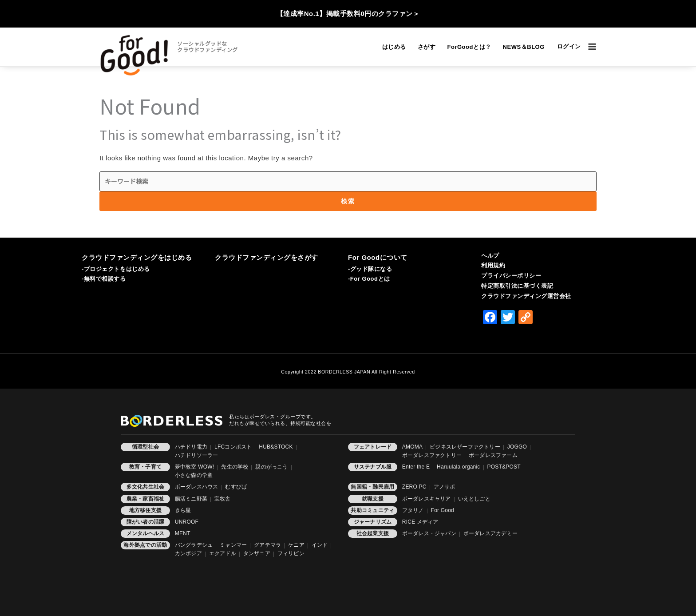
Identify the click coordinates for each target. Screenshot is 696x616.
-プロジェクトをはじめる (116, 269)
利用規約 (493, 265)
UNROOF (187, 522)
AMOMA (412, 447)
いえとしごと (474, 499)
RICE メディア (420, 522)
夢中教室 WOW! (194, 467)
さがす (427, 47)
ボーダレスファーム (493, 455)
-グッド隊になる (370, 269)
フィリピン (291, 553)
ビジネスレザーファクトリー (465, 447)
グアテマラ (267, 545)
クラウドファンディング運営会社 (526, 296)
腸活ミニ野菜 (191, 499)
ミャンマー (233, 545)
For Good (443, 510)
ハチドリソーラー (197, 455)
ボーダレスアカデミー (490, 533)
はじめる (394, 47)
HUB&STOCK (276, 447)
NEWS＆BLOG (524, 47)
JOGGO (517, 447)
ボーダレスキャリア (427, 499)
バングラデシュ (194, 545)
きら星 (183, 510)
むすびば (236, 487)
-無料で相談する (104, 279)
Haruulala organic (458, 467)
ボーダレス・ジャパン (429, 533)
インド (320, 545)
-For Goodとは (369, 279)
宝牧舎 (223, 499)
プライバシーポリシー (511, 276)
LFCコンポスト (233, 447)
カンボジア (188, 553)
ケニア (296, 545)
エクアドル (223, 553)
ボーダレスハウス (197, 487)
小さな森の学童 (194, 475)
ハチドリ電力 (191, 447)
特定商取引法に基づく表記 (517, 286)
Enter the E (416, 467)
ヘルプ (490, 256)
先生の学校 (235, 467)
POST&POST (504, 467)
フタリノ (413, 510)
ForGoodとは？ (469, 47)
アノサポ (445, 487)
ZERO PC (414, 487)
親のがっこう (271, 467)
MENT (183, 533)
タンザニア (257, 553)
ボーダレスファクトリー (432, 455)
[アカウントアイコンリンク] (569, 47)
